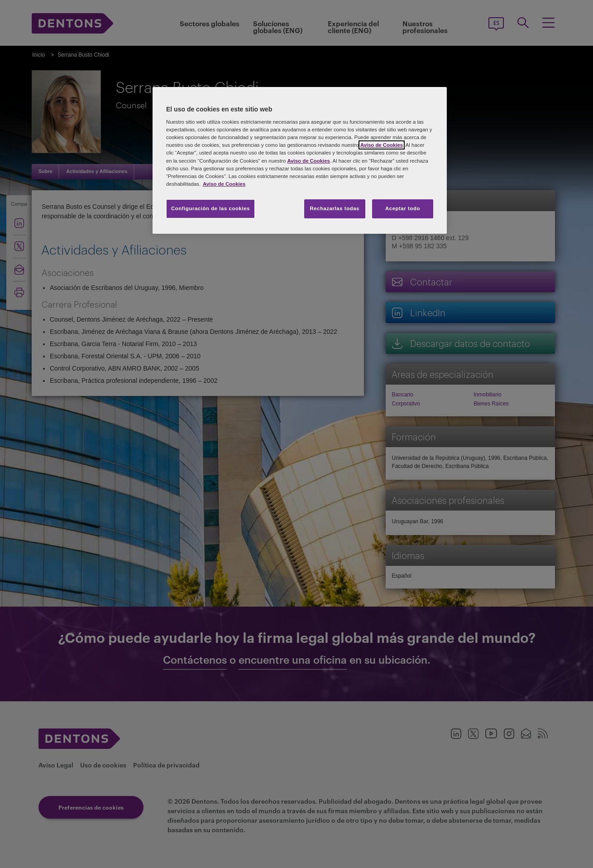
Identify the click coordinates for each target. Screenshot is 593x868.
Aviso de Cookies (382, 145)
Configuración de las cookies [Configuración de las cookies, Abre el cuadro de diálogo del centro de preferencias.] (210, 208)
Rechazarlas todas (335, 208)
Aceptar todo (403, 208)
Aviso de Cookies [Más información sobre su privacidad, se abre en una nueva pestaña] (224, 184)
